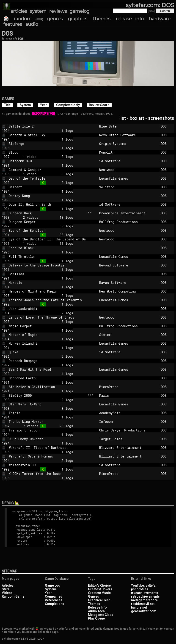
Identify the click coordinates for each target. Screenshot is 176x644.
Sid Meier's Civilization (47, 387)
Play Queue (96, 618)
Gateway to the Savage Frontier (47, 265)
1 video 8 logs (45, 174)
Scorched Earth (47, 378)
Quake (47, 352)
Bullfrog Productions (128, 222)
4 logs (45, 374)
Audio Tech (96, 611)
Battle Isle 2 (47, 126)
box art (137, 118)
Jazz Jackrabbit (47, 309)
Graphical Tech (99, 600)
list (123, 118)
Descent (47, 187)
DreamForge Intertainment (128, 213)
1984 (6, 417)
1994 (6, 131)
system (38, 11)
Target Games (128, 439)
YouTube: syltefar (144, 585)
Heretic (47, 283)
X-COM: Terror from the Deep (47, 474)
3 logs (45, 322)
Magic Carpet (47, 326)
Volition (128, 187)
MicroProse (128, 387)
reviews (58, 11)
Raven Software (128, 283)
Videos (7, 593)
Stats (6, 589)
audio (32, 24)
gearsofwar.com (144, 611)
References (54, 600)
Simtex (128, 335)
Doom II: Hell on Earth (47, 204)
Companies (54, 596)
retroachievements (145, 596)
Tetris (47, 413)
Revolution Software (128, 135)
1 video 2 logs (45, 157)
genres (55, 19)
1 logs (45, 131)
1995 (6, 148)
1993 (6, 183)
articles (19, 11)
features (13, 24)
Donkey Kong (47, 196)
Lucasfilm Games (128, 178)
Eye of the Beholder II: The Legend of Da (47, 239)
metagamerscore (144, 600)
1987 (6, 426)
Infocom (128, 422)
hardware (160, 19)
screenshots (161, 118)
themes (102, 19)
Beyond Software (128, 265)
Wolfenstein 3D (47, 465)
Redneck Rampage (47, 361)
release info (130, 19)
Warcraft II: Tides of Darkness (47, 448)
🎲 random (17, 19)
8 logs (45, 226)
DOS (167, 126)
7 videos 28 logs (45, 426)
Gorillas (47, 274)
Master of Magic (47, 335)
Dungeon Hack (47, 213)
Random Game (13, 596)
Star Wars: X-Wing (47, 404)
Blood (47, 152)
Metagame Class (101, 615)
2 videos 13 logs (45, 217)
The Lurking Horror (47, 422)
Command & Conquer (47, 170)
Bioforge (47, 144)
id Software (128, 161)
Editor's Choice (99, 585)
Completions (55, 604)
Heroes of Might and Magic (47, 291)
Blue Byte (128, 126)
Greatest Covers (100, 589)
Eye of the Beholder (47, 230)
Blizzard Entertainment (128, 448)
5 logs (45, 356)
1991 (6, 165)
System (51, 589)
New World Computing (128, 291)
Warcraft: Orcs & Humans (47, 456)
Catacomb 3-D (47, 161)
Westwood (128, 170)
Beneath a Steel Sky (47, 135)
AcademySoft (128, 413)
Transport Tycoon (47, 430)
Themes (94, 604)
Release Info (97, 607)
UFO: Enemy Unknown (47, 439)
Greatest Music (99, 593)
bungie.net (139, 607)
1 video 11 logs (45, 243)
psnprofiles (140, 589)
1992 (6, 304)
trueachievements (145, 593)
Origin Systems (128, 144)
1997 (6, 157)
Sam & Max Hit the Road (47, 369)
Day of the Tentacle (47, 178)
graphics (78, 19)
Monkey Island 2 (47, 343)
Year (48, 593)
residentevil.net (143, 604)
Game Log (53, 585)
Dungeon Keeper (47, 222)
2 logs (45, 183)
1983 (6, 200)
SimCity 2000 (47, 395)
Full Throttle (47, 257)
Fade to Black (47, 248)
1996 (6, 356)
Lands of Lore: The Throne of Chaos (47, 317)
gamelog (80, 11)
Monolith (128, 152)
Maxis (128, 395)
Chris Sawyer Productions (128, 430)
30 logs (45, 235)
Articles (8, 585)
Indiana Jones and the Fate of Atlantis (47, 300)
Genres (93, 596)
